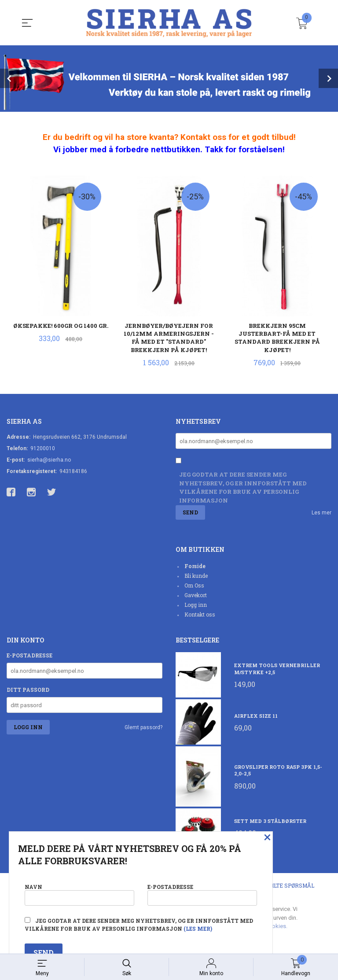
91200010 (43, 448)
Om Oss (194, 585)
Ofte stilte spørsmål (282, 886)
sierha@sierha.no (49, 460)
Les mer (321, 513)
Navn (79, 894)
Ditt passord (28, 690)
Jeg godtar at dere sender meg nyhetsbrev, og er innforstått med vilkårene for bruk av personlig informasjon (243, 487)
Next (328, 78)
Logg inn (196, 605)
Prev (10, 78)
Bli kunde (196, 576)
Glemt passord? (143, 728)
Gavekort (196, 595)
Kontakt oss (200, 614)
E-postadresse (29, 656)
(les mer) (198, 929)
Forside (195, 566)
